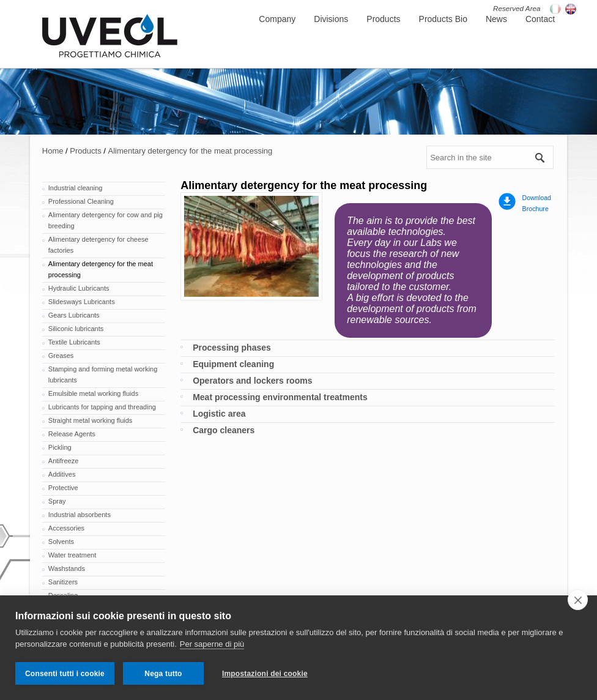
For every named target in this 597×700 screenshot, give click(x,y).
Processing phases (232, 348)
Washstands (67, 568)
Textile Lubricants (74, 342)
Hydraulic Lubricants (79, 288)
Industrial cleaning (76, 188)
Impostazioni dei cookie (265, 674)
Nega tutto (163, 674)
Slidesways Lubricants (82, 302)
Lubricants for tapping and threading (102, 407)
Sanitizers (63, 582)
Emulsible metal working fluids (93, 393)
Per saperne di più (212, 644)
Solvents (61, 542)
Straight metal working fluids (91, 420)
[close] (578, 600)
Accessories (66, 528)
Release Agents (72, 434)
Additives (62, 474)
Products (85, 151)
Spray (57, 501)
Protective (63, 488)
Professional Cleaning (81, 201)
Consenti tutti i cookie (65, 674)
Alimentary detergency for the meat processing (190, 151)
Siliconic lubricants (76, 329)
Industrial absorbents (80, 515)
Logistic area (219, 414)
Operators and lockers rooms (252, 381)
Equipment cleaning (233, 364)
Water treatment (72, 555)
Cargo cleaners (224, 430)
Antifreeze (64, 461)
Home (53, 151)
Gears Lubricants (74, 315)
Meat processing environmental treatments (280, 397)
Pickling (60, 447)
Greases (61, 356)
